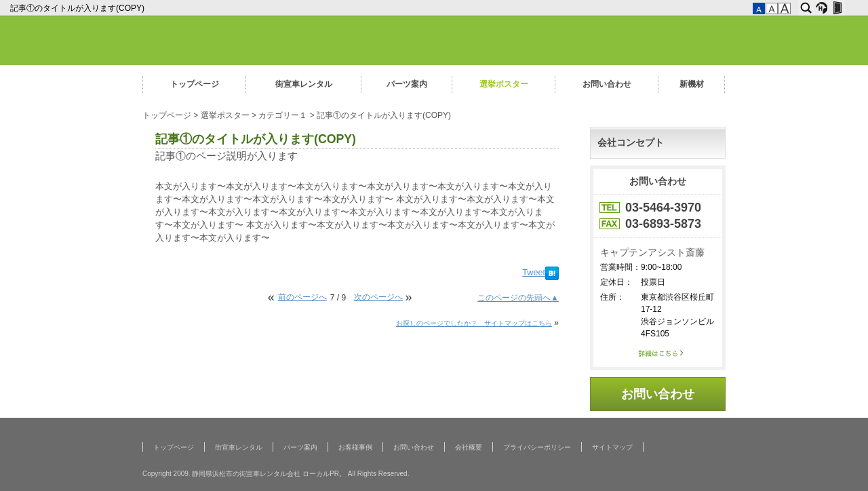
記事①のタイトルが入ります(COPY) (78, 8)
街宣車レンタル (304, 84)
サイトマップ (612, 447)
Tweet (534, 273)
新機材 (692, 84)
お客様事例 (355, 447)
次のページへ (378, 297)
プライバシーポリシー (537, 447)
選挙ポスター (504, 84)
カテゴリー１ (283, 115)
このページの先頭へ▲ (518, 298)
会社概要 (469, 447)
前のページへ (302, 297)
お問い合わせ (607, 84)
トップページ (195, 84)
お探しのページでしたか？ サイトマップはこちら (474, 323)
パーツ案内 (407, 84)
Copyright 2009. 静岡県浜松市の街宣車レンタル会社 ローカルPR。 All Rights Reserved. (276, 474)
